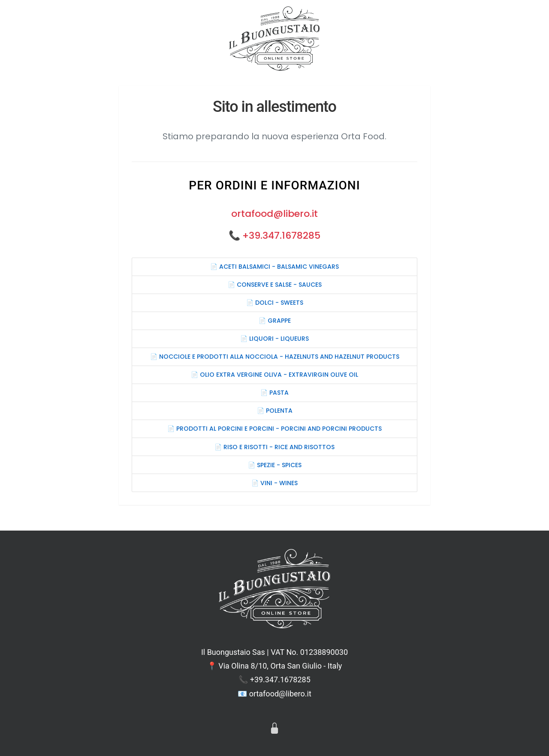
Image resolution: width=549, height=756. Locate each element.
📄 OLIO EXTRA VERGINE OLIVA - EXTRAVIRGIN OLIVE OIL (274, 375)
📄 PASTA (274, 393)
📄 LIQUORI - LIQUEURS (274, 339)
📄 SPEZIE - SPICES (275, 465)
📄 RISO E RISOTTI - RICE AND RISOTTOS (274, 447)
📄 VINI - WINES (274, 483)
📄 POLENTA (275, 411)
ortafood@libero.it (274, 214)
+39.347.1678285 (281, 235)
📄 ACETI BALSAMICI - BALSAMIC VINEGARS (274, 267)
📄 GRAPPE (275, 321)
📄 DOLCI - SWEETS (275, 303)
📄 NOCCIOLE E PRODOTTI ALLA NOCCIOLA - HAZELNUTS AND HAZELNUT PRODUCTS (275, 357)
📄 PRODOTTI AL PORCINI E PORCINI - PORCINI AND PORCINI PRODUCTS (274, 429)
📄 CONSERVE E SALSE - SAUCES (275, 285)
